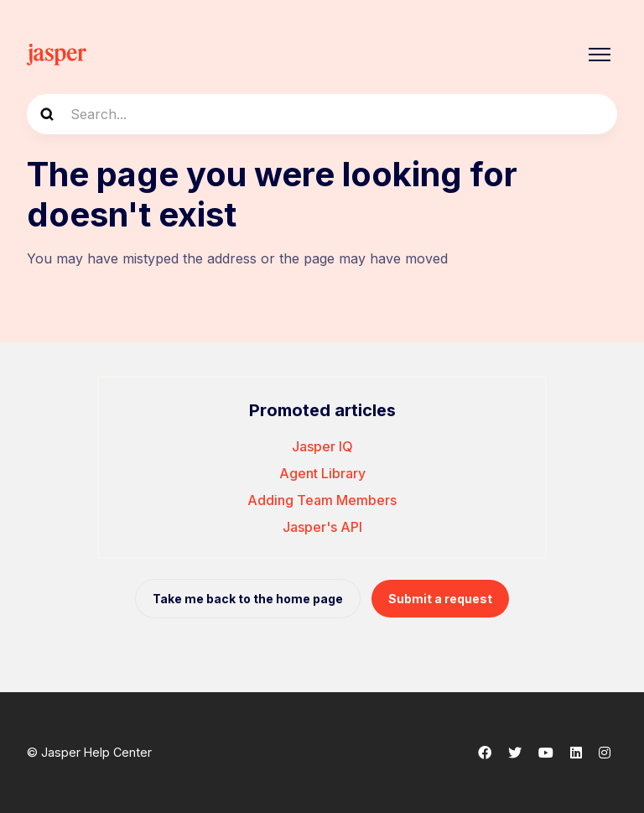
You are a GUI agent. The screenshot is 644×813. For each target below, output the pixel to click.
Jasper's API (322, 527)
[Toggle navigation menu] (600, 55)
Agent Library (322, 473)
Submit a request (440, 599)
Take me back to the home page (248, 599)
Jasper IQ (322, 446)
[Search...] (322, 114)
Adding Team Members (322, 500)
